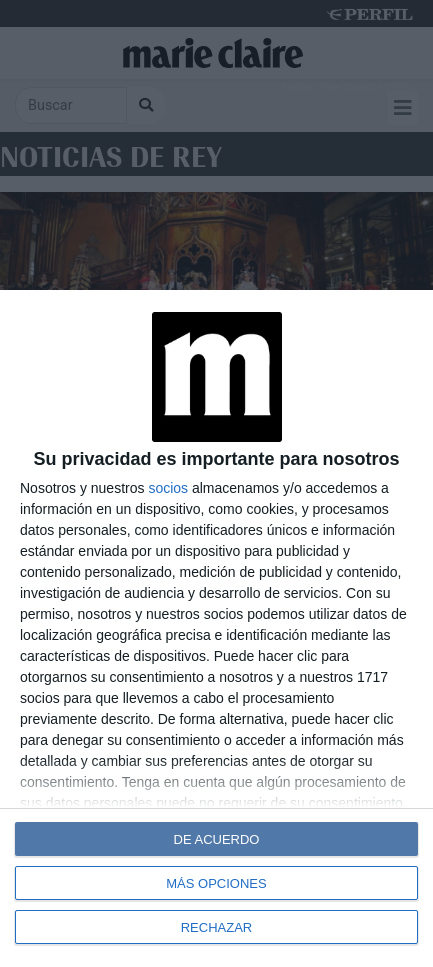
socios (168, 488)
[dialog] (216, 628)
